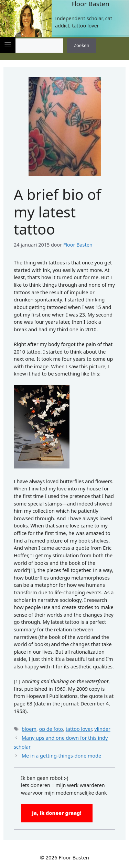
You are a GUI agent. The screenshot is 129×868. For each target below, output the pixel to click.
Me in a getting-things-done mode (61, 756)
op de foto (51, 729)
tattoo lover (79, 729)
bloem (29, 729)
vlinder (102, 729)
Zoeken (82, 45)
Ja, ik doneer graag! (57, 813)
